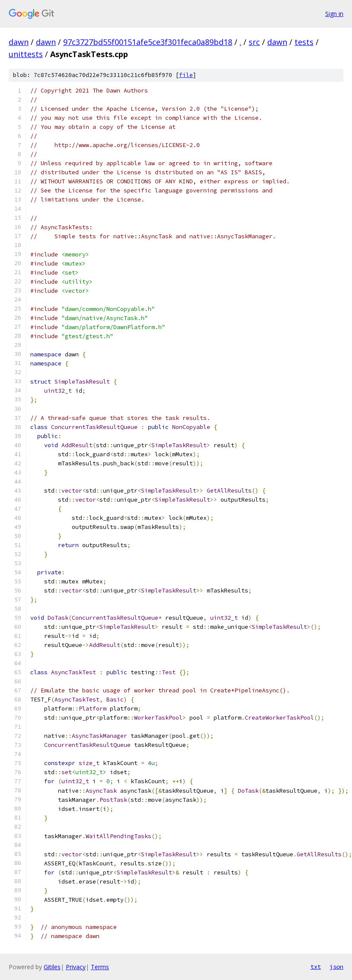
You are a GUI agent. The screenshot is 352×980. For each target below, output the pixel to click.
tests (304, 42)
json (336, 967)
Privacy (76, 967)
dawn (19, 42)
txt (316, 967)
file (186, 75)
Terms (100, 967)
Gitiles (52, 967)
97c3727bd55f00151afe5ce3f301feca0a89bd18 (148, 42)
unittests (26, 54)
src (254, 42)
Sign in (334, 14)
